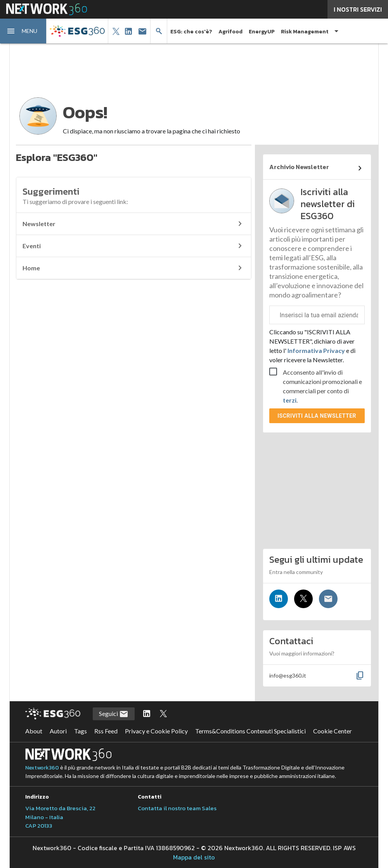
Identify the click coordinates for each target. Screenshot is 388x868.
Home (134, 268)
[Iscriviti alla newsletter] (328, 599)
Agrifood (230, 32)
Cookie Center (333, 731)
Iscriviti (317, 416)
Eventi (134, 246)
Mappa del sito (194, 857)
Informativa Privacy (316, 350)
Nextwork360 (42, 768)
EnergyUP (262, 32)
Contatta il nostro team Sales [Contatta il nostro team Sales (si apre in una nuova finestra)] (177, 808)
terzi (290, 400)
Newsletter (134, 224)
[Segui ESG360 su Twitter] (163, 714)
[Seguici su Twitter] (303, 599)
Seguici (114, 714)
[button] (23, 31)
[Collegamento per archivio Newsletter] (317, 168)
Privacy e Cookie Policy (156, 731)
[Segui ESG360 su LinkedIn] (147, 714)
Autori (58, 731)
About (34, 731)
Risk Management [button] (305, 32)
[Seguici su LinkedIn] (279, 599)
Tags (81, 731)
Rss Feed (106, 731)
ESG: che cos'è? (191, 32)
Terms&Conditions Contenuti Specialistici (250, 731)
